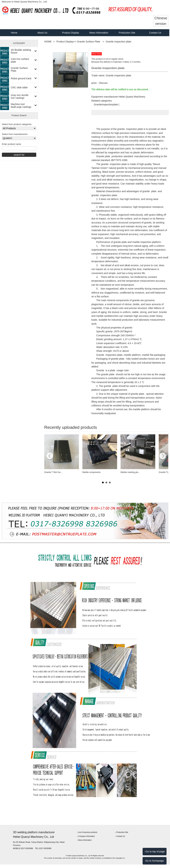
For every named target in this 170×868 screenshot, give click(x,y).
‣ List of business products (87, 832)
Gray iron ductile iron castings (20, 97)
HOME (48, 42)
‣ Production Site (122, 832)
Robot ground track (21, 78)
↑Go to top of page (155, 851)
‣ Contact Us (120, 836)
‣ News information (84, 840)
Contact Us (155, 33)
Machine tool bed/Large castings (21, 106)
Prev (50, 456)
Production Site (127, 33)
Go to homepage (155, 861)
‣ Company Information (86, 836)
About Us (42, 33)
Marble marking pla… (130, 472)
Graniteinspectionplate (106, 105)
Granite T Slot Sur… (54, 472)
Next (163, 456)
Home (14, 33)
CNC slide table (19, 87)
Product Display (71, 33)
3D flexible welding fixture (21, 51)
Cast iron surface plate (20, 60)
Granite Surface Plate (19, 69)
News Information (99, 33)
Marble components (91, 472)
